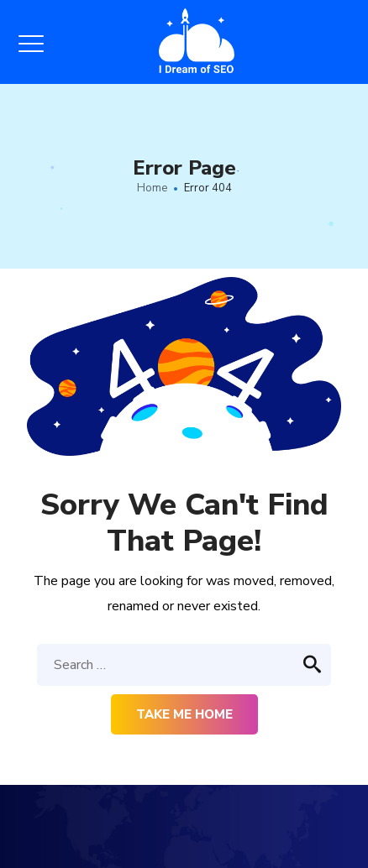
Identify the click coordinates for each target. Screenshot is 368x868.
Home (152, 188)
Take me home (184, 714)
